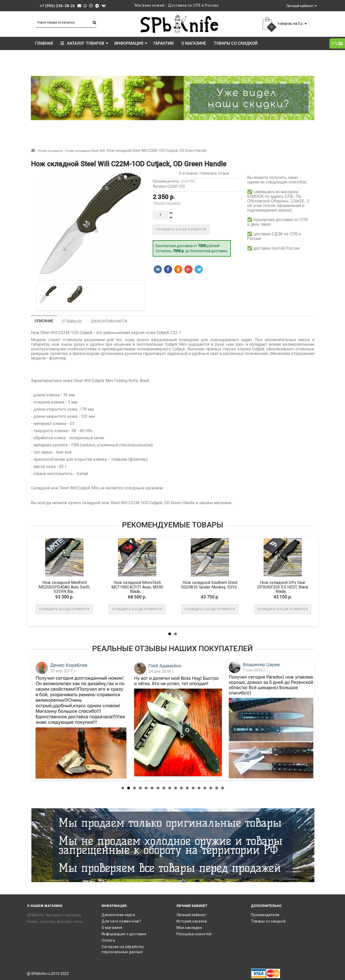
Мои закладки (189, 928)
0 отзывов (187, 173)
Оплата (108, 940)
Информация (131, 43)
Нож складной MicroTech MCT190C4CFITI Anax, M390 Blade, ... (137, 587)
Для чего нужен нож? (121, 921)
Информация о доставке (124, 934)
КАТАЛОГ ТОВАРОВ (84, 43)
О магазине (194, 43)
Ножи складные (50, 151)
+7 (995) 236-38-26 (57, 6)
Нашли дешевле (167, 203)
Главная (44, 43)
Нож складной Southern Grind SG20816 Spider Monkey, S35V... (210, 585)
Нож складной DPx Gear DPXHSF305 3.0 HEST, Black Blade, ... (283, 587)
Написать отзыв (215, 173)
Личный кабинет (191, 915)
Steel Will (188, 181)
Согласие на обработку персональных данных (123, 949)
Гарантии (164, 43)
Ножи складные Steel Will (85, 151)
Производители (265, 915)
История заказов (192, 921)
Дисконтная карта (118, 915)
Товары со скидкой (236, 43)
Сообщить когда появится (181, 229)
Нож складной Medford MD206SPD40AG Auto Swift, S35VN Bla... (64, 587)
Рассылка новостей (194, 934)
